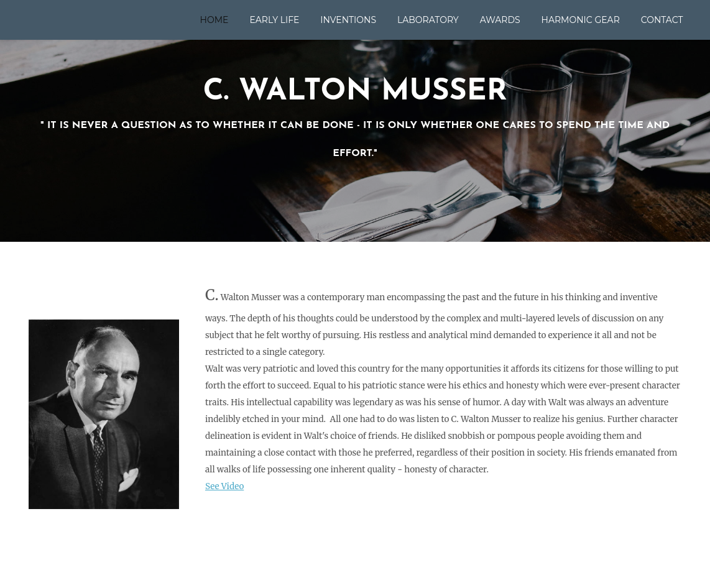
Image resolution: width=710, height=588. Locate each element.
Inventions (348, 20)
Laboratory (428, 20)
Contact (662, 20)
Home (214, 20)
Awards (500, 20)
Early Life (274, 20)
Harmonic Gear (581, 20)
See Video (224, 486)
